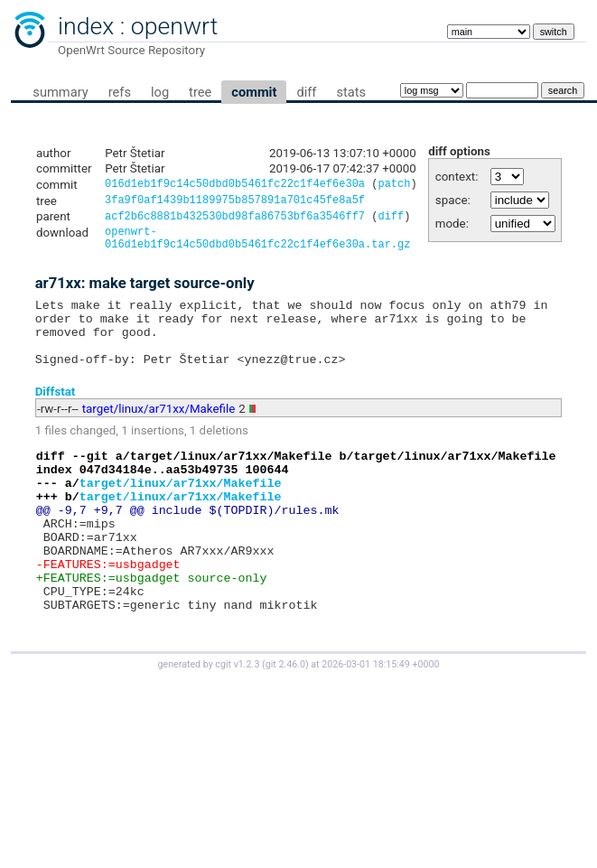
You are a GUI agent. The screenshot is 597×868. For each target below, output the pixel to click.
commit (254, 92)
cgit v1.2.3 (237, 723)
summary (60, 92)
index (86, 26)
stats (351, 92)
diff (306, 92)
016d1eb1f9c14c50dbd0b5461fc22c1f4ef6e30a (235, 186)
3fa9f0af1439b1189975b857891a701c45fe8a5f (235, 203)
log (160, 92)
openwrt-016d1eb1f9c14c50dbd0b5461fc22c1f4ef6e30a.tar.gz (257, 246)
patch (394, 186)
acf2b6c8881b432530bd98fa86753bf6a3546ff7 (235, 221)
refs (120, 92)
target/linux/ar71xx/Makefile (159, 432)
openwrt (174, 26)
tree (200, 92)
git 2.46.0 (285, 723)
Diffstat (56, 415)
